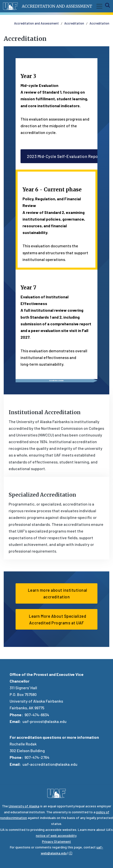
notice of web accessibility (56, 835)
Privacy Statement (56, 841)
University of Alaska (24, 806)
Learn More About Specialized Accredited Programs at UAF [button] (56, 619)
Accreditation (74, 23)
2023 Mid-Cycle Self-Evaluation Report (64, 156)
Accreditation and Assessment (57, 6)
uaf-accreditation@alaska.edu (50, 764)
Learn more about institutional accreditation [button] (57, 593)
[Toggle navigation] (98, 6)
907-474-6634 (37, 715)
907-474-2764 (37, 757)
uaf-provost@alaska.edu (45, 721)
